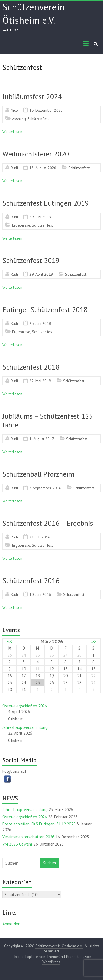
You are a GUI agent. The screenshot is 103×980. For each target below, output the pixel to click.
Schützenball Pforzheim (38, 474)
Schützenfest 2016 (31, 581)
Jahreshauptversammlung (25, 727)
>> (94, 642)
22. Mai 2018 (40, 381)
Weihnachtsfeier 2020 (36, 154)
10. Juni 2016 (40, 594)
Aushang (19, 119)
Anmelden (11, 924)
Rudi (14, 168)
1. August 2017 (42, 439)
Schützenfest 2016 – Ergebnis (48, 523)
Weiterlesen (12, 132)
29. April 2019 (41, 274)
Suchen (50, 863)
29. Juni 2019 (40, 217)
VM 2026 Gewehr (17, 844)
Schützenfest (38, 119)
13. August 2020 (43, 168)
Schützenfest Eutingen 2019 (46, 203)
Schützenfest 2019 (31, 260)
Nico (14, 110)
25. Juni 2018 (40, 323)
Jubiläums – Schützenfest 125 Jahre (48, 420)
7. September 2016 (45, 488)
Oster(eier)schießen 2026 (25, 706)
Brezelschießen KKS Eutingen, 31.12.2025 (39, 824)
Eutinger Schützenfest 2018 (45, 310)
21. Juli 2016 (40, 537)
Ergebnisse (21, 225)
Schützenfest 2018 (31, 367)
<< (9, 642)
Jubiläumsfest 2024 (32, 96)
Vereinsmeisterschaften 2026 (28, 837)
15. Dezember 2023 (46, 110)
